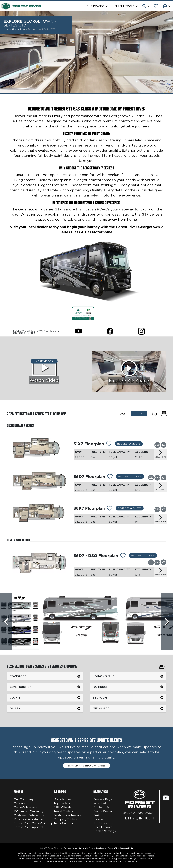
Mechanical (102, 708)
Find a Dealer (103, 811)
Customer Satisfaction (29, 815)
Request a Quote (129, 444)
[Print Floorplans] (164, 414)
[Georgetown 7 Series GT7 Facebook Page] (110, 331)
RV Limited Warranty (29, 811)
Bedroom (100, 698)
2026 (139, 413)
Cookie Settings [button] (105, 831)
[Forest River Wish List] (156, 6)
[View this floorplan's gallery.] (164, 445)
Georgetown (19, 29)
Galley (15, 708)
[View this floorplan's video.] (151, 477)
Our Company (24, 799)
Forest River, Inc (55, 848)
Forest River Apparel (28, 827)
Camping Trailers (65, 819)
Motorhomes (62, 799)
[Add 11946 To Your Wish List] (123, 556)
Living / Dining (104, 676)
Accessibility (127, 848)
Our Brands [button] (95, 6)
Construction (21, 687)
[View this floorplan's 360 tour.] (157, 445)
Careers (19, 803)
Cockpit (16, 698)
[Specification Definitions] (154, 414)
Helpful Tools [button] (123, 6)
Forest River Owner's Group (33, 823)
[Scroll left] (6, 622)
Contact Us (101, 807)
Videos (98, 819)
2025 (123, 414)
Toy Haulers (62, 803)
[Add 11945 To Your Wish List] (109, 444)
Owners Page (103, 799)
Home (7, 29)
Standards (18, 676)
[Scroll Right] (167, 622)
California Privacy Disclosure (92, 848)
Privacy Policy (71, 848)
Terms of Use (114, 848)
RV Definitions (103, 823)
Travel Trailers (63, 811)
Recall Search (103, 827)
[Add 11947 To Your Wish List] (110, 509)
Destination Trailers (67, 815)
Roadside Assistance (28, 819)
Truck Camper (63, 823)
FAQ (96, 815)
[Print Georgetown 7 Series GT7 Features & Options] (162, 667)
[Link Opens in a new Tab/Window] (83, 313)
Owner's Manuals (26, 807)
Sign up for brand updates (87, 766)
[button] (146, 6)
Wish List (100, 803)
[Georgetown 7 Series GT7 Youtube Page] (79, 331)
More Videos (44, 361)
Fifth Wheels (62, 807)
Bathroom (101, 687)
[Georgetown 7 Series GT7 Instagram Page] (141, 331)
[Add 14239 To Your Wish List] (110, 477)
